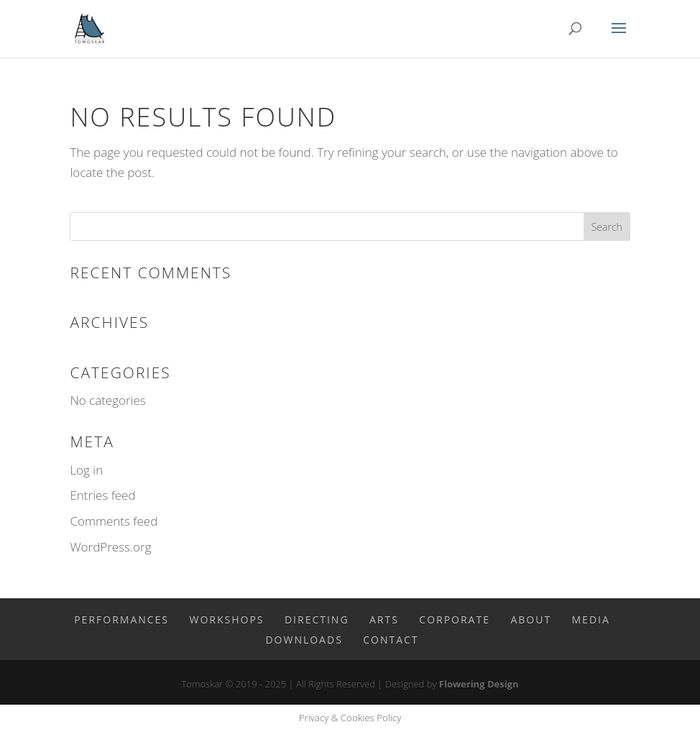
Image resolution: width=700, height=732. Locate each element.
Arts (384, 619)
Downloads (304, 640)
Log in (86, 470)
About (531, 619)
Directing (317, 619)
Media (591, 619)
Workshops (226, 619)
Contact (391, 640)
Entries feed (102, 495)
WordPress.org (110, 547)
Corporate (455, 619)
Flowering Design (479, 684)
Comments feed (114, 521)
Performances (121, 619)
